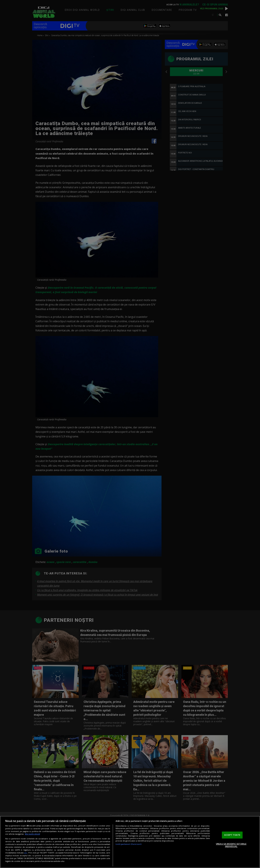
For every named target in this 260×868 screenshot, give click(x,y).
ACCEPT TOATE (232, 835)
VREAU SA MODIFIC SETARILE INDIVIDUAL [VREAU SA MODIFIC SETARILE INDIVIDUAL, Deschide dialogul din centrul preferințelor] (231, 845)
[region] (130, 842)
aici (26, 853)
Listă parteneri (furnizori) (129, 844)
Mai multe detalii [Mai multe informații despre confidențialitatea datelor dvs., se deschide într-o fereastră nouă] (32, 834)
